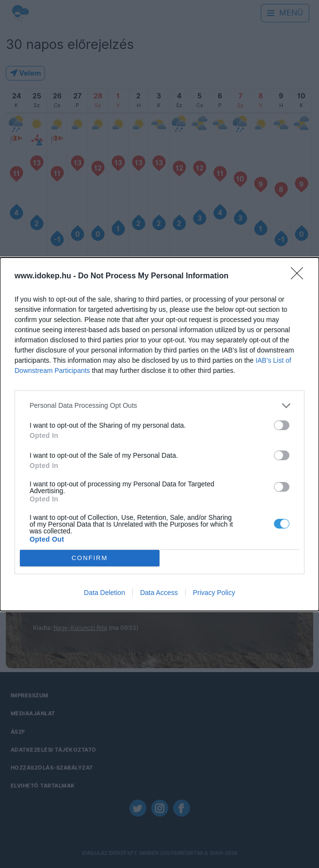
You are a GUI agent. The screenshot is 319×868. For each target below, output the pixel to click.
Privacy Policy (214, 593)
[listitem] (159, 406)
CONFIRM (90, 558)
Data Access (159, 593)
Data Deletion (104, 593)
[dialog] (159, 434)
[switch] (282, 425)
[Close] (300, 276)
